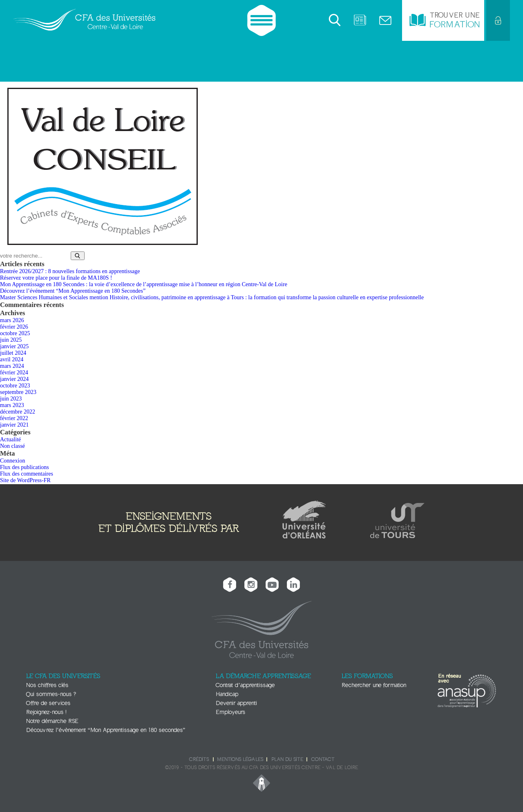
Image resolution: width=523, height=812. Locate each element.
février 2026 (14, 327)
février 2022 (14, 418)
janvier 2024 (14, 379)
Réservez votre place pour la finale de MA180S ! (56, 278)
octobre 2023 (15, 386)
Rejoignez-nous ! (46, 712)
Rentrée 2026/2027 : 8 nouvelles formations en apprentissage (70, 271)
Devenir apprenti (236, 703)
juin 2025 (11, 340)
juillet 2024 (13, 353)
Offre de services (48, 703)
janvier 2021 (14, 425)
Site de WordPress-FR (25, 480)
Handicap (227, 694)
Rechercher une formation (374, 685)
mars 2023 (12, 405)
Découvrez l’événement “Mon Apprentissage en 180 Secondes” (73, 291)
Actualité (10, 439)
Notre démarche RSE (52, 721)
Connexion (12, 461)
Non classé (12, 446)
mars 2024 (12, 366)
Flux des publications (25, 467)
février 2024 (14, 373)
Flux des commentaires (27, 474)
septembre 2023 (18, 392)
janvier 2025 (14, 346)
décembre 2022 (18, 412)
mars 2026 (12, 320)
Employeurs (230, 712)
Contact (323, 759)
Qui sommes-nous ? (51, 694)
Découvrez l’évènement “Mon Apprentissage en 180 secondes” (106, 730)
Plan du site (287, 759)
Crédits (199, 759)
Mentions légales (240, 759)
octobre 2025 (15, 333)
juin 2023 (11, 399)
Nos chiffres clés (47, 685)
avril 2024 (12, 359)
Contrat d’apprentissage (245, 685)
